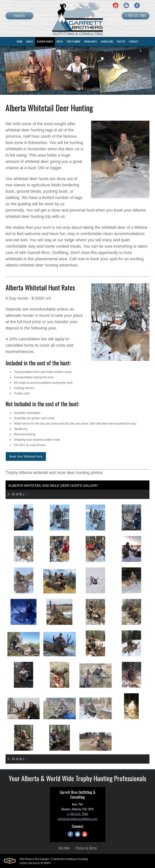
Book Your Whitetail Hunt (26, 456)
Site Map (64, 848)
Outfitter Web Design (30, 863)
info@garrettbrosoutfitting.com (77, 819)
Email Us (19, 16)
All (26, 494)
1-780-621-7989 (136, 16)
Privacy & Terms (86, 848)
